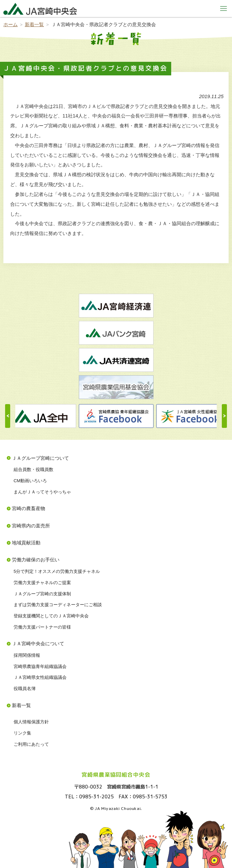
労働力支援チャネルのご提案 (42, 583)
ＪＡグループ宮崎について (40, 458)
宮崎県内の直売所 (31, 526)
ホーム (11, 24)
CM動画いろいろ (30, 481)
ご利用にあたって (31, 744)
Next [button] (224, 416)
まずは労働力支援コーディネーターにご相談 (58, 605)
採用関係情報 (27, 655)
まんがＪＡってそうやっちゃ (42, 492)
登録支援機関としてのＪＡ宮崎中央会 (51, 616)
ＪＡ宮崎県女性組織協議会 (40, 677)
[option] (116, 416)
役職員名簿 (25, 689)
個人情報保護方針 (31, 722)
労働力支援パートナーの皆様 (42, 627)
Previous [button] (8, 416)
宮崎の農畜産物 (29, 508)
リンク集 (22, 733)
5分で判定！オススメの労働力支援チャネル (57, 571)
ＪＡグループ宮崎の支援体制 (42, 594)
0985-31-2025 (96, 797)
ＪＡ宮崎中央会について (38, 644)
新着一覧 (34, 24)
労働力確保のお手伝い (36, 560)
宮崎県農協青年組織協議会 (40, 666)
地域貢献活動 (26, 543)
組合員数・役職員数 (33, 469)
